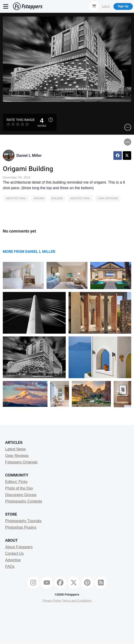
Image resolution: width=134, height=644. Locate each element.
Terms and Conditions (77, 601)
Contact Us (14, 553)
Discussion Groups (21, 495)
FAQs (10, 567)
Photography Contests (24, 501)
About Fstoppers (19, 547)
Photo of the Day (19, 488)
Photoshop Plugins (21, 527)
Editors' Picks (16, 482)
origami (39, 198)
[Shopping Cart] (94, 6)
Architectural (16, 198)
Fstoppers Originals (21, 462)
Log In (106, 6)
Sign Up (123, 6)
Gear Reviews (17, 456)
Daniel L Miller (29, 156)
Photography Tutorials (23, 521)
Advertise (13, 560)
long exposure (108, 198)
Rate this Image (21, 120)
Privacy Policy (52, 601)
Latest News (15, 449)
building (57, 198)
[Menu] (6, 6)
